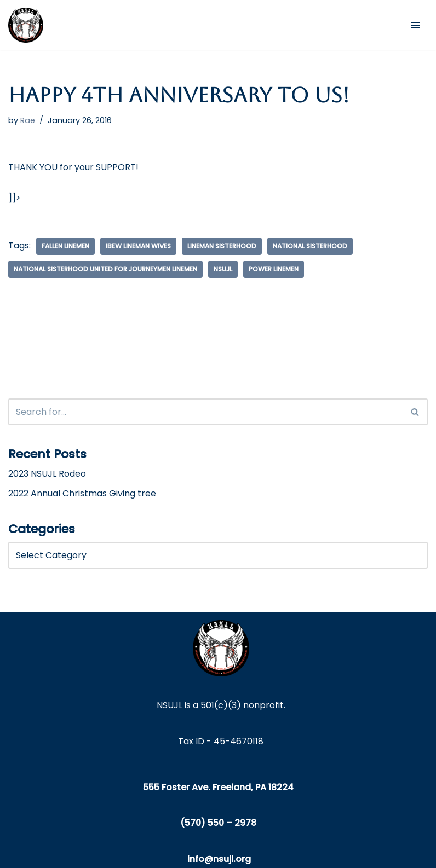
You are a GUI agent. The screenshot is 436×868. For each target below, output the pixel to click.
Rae (28, 120)
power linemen (274, 269)
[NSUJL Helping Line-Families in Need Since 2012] (26, 25)
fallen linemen (65, 246)
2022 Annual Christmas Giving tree (82, 493)
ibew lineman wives (138, 246)
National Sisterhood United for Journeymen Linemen (105, 269)
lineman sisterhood (222, 246)
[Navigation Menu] (415, 25)
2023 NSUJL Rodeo (47, 474)
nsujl (223, 269)
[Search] (206, 412)
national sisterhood (310, 246)
